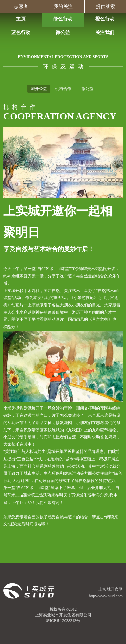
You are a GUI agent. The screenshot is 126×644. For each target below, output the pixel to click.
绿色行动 (63, 19)
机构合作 (63, 89)
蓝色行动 (21, 32)
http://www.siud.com (106, 596)
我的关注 (63, 7)
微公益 (63, 32)
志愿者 (21, 7)
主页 (21, 19)
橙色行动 (105, 19)
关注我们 (105, 32)
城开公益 (39, 89)
